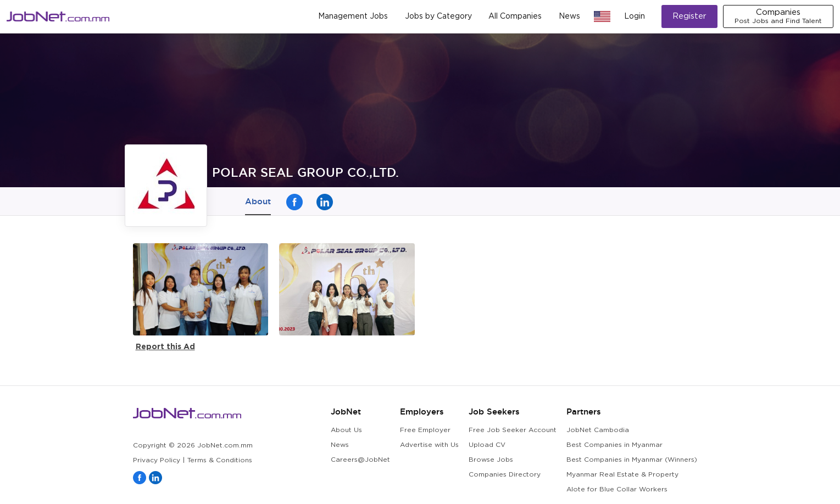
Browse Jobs (491, 460)
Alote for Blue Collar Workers (617, 489)
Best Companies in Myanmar (614, 445)
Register (689, 16)
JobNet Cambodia (598, 430)
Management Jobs (353, 16)
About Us (346, 430)
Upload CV (487, 445)
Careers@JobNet (360, 460)
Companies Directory (505, 475)
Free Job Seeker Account (513, 430)
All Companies (515, 16)
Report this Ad (165, 346)
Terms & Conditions (220, 460)
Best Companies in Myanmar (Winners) (632, 460)
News (569, 16)
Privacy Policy (157, 460)
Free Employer (425, 430)
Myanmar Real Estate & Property (622, 475)
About (258, 201)
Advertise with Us (429, 445)
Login (635, 16)
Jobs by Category (438, 16)
